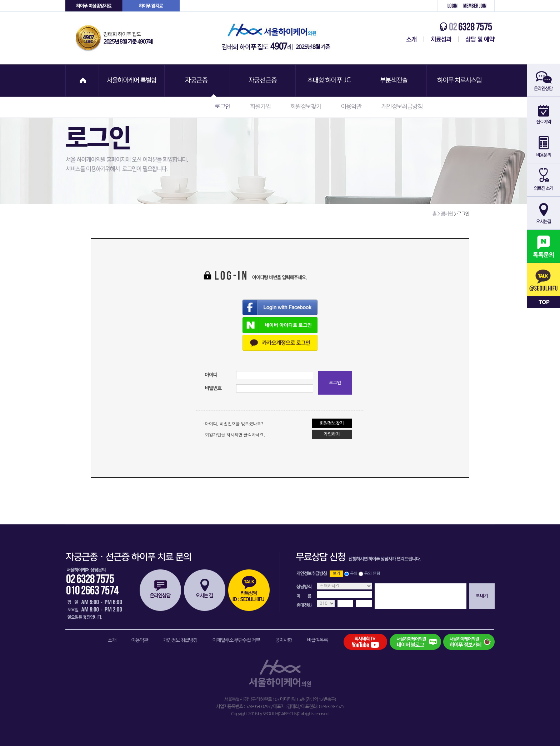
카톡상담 (249, 590)
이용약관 (351, 106)
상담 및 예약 (477, 39)
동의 (354, 574)
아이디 (211, 375)
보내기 (482, 596)
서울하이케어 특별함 (132, 81)
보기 (337, 574)
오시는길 (205, 590)
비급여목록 (317, 640)
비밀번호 (213, 388)
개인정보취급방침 (402, 106)
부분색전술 (395, 81)
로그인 (449, 6)
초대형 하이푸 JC (329, 81)
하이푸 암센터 (151, 6)
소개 (112, 640)
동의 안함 (372, 574)
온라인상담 (160, 590)
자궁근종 (197, 81)
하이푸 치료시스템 (460, 81)
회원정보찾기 (306, 106)
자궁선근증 (263, 81)
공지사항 (283, 640)
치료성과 (441, 39)
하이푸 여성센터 (94, 6)
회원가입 (477, 6)
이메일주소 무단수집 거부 (236, 640)
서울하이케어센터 (410, 39)
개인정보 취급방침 (180, 640)
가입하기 (332, 434)
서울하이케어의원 (278, 38)
